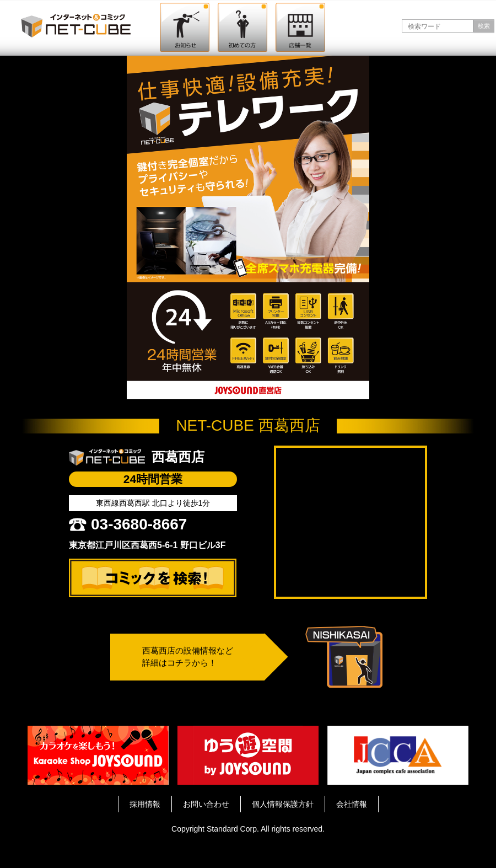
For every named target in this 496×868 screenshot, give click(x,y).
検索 (484, 26)
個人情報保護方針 (283, 804)
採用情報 (145, 804)
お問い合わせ (206, 804)
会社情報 (352, 804)
